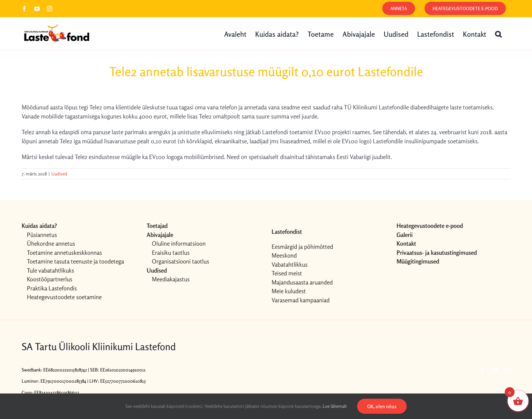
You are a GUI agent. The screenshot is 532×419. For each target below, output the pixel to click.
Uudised (59, 174)
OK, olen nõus (382, 406)
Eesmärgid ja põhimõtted (302, 247)
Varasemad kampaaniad (301, 300)
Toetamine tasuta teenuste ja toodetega (75, 261)
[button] (498, 34)
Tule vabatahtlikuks (50, 270)
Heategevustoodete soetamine (64, 297)
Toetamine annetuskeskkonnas (64, 252)
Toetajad (157, 226)
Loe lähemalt (335, 406)
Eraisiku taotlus (171, 252)
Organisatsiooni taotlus (180, 261)
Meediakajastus (171, 279)
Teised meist (287, 273)
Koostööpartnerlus (50, 279)
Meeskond (284, 255)
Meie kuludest (289, 291)
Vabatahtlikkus (290, 264)
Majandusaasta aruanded (302, 282)
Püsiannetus (42, 235)
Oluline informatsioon (179, 243)
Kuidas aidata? (39, 226)
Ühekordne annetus (51, 243)
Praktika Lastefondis (52, 288)
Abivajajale (160, 235)
